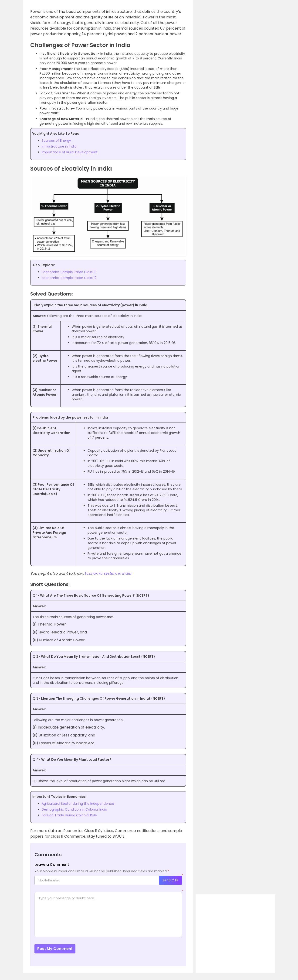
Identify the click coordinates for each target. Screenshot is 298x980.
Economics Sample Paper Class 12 (69, 278)
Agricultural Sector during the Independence (78, 804)
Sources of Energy (56, 141)
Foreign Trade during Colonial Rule (69, 815)
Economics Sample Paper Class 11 (69, 272)
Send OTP (170, 880)
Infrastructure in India (59, 146)
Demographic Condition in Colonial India (74, 809)
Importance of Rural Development (70, 152)
